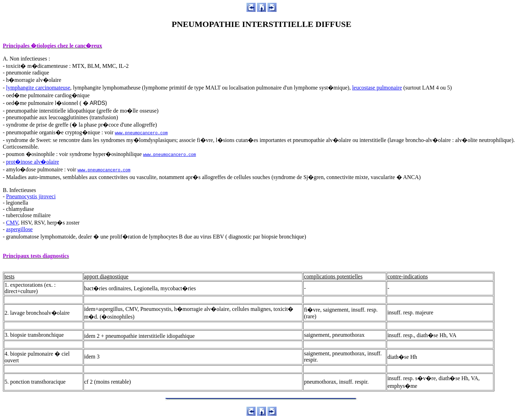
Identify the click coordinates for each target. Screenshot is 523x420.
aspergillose (19, 229)
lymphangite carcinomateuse (38, 88)
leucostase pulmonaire (377, 88)
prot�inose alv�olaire (33, 162)
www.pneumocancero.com (141, 133)
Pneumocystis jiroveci (31, 196)
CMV (12, 223)
